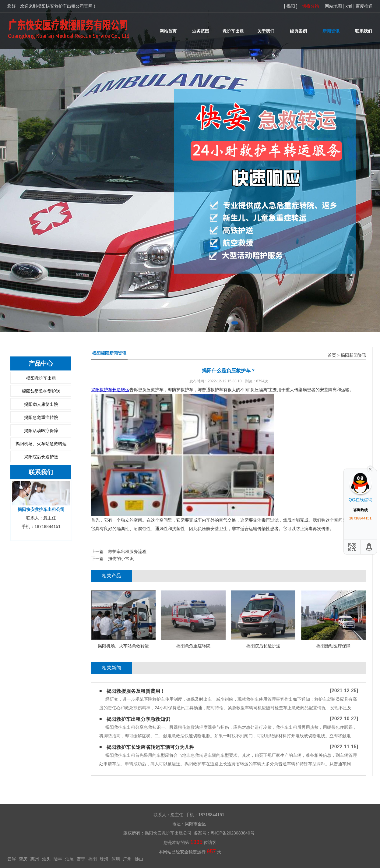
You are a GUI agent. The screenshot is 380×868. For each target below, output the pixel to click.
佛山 (139, 859)
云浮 (12, 859)
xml (349, 6)
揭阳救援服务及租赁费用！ (136, 691)
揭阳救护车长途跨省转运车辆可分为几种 (150, 747)
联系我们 (364, 31)
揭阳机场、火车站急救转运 (41, 444)
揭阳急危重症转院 (41, 417)
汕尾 (69, 859)
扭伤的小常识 (121, 558)
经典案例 (298, 31)
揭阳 (93, 859)
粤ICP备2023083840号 (232, 833)
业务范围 (201, 31)
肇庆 (23, 859)
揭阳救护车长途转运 (110, 390)
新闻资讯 (331, 31)
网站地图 (333, 6)
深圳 (116, 859)
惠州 (35, 859)
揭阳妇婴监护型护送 (41, 391)
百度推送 (364, 6)
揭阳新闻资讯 (354, 355)
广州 (127, 859)
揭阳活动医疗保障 (41, 430)
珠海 (104, 859)
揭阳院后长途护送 (41, 457)
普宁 (81, 859)
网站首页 (168, 31)
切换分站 (311, 6)
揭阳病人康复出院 (41, 404)
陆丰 (58, 859)
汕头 (46, 859)
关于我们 (266, 31)
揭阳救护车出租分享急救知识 (138, 719)
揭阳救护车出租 (41, 378)
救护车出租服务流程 (127, 551)
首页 (332, 355)
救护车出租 (233, 31)
